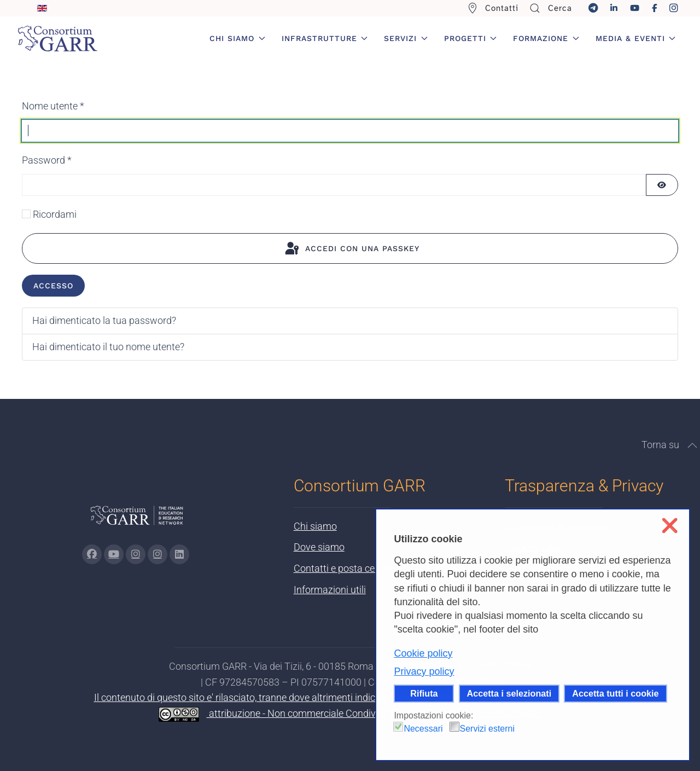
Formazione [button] (546, 38)
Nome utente (53, 106)
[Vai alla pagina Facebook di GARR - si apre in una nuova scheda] (92, 554)
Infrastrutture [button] (325, 38)
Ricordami (55, 214)
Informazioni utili (330, 590)
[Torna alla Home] (57, 38)
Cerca (551, 8)
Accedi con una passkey (351, 249)
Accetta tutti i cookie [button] (615, 693)
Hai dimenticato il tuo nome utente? (108, 347)
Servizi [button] (406, 38)
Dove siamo (319, 547)
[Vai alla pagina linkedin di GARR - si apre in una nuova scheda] (179, 554)
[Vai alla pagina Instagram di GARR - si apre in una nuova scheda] (136, 554)
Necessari (423, 729)
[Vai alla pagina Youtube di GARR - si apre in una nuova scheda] (114, 554)
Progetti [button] (471, 38)
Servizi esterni (487, 729)
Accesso (53, 286)
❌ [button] (670, 526)
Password (47, 160)
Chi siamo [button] (237, 38)
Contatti (493, 8)
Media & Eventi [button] (636, 38)
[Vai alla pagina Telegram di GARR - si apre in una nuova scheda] (157, 554)
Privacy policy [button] (424, 671)
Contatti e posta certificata (351, 568)
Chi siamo (315, 526)
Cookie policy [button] (423, 653)
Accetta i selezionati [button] (509, 693)
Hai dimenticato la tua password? (104, 320)
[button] (692, 445)
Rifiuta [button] (424, 693)
